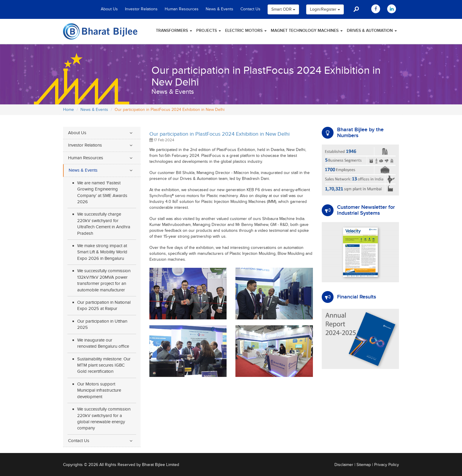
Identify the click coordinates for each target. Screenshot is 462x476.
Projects (209, 31)
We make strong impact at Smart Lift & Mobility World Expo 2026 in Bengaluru (102, 252)
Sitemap (364, 465)
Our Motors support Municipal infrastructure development (99, 390)
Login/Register (325, 9)
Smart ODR (283, 9)
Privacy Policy (387, 465)
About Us (109, 9)
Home (69, 110)
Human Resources (182, 9)
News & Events (220, 9)
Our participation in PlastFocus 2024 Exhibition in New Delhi (220, 134)
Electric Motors (246, 31)
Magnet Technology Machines (307, 31)
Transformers (174, 31)
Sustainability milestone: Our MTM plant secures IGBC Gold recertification (104, 365)
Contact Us (250, 9)
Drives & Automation (372, 31)
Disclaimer (344, 465)
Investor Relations (141, 9)
